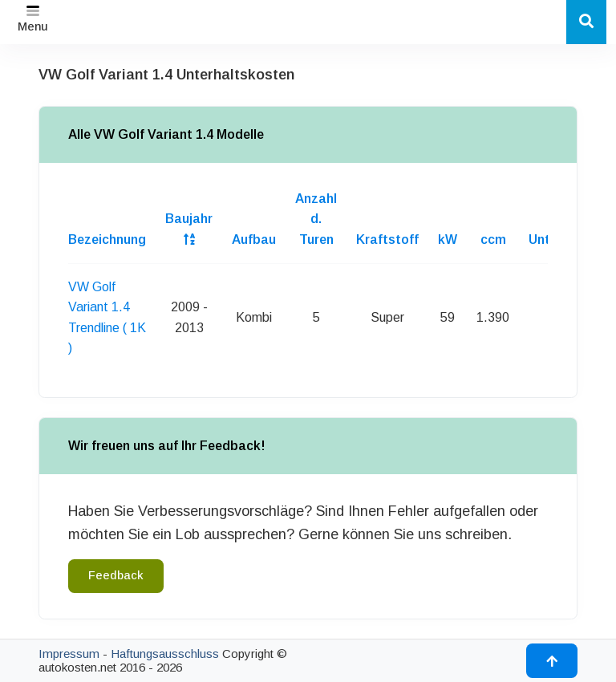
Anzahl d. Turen (316, 219)
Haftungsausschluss (165, 654)
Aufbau (254, 240)
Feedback (116, 575)
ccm (493, 240)
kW (448, 240)
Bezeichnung (107, 240)
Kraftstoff (387, 240)
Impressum (69, 654)
